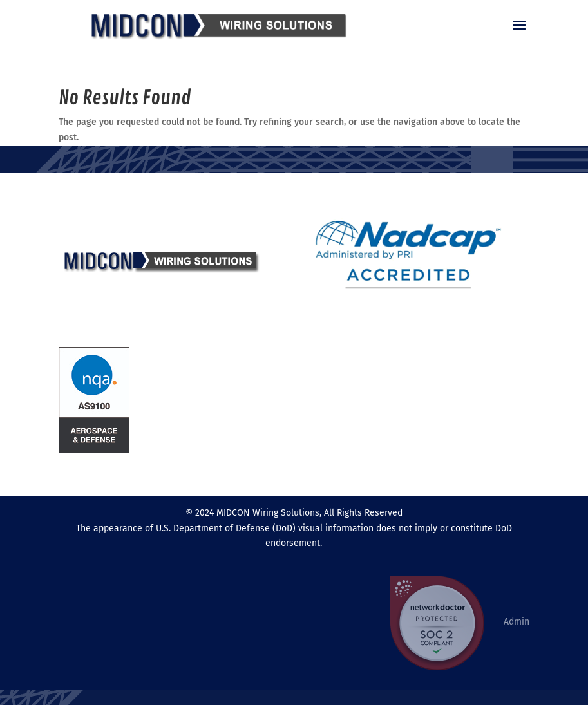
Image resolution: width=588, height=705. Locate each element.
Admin (517, 622)
